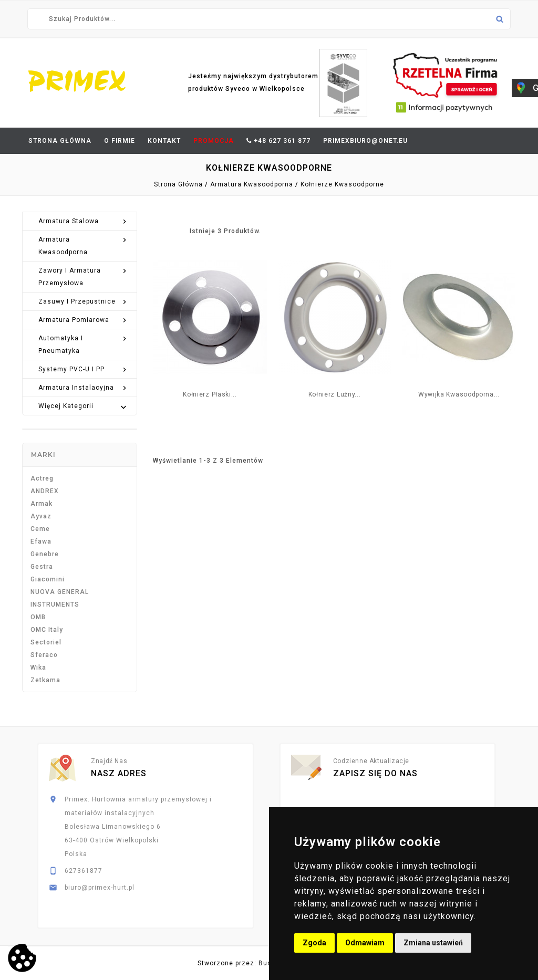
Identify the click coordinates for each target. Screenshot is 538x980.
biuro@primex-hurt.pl (100, 888)
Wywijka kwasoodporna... (459, 394)
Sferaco (44, 655)
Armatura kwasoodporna (84, 244)
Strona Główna (60, 141)
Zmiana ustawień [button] (433, 943)
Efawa (41, 541)
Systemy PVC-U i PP (84, 369)
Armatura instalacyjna (84, 388)
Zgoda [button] (314, 943)
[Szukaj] (269, 19)
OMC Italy (47, 630)
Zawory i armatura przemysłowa (84, 275)
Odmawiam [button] (365, 943)
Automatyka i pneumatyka (84, 343)
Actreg (42, 478)
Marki (43, 455)
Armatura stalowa (84, 221)
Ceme (40, 529)
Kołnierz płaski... (210, 394)
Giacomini (48, 579)
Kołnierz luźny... (335, 394)
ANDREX (45, 491)
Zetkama (45, 680)
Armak (42, 504)
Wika (38, 668)
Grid (158, 230)
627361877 (84, 871)
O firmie (120, 141)
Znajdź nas (109, 761)
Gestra (42, 567)
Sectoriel (46, 642)
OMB (38, 617)
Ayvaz (41, 516)
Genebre (45, 554)
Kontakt (164, 141)
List (177, 230)
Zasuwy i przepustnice (84, 301)
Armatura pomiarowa (84, 320)
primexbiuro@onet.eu (365, 141)
